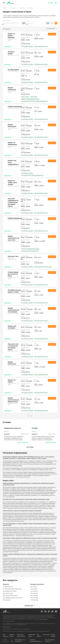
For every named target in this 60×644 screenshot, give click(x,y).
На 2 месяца (34, 589)
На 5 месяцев (34, 596)
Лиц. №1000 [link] (16, 55)
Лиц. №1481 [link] (16, 186)
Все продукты (13, 8)
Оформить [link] (52, 34)
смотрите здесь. (44, 619)
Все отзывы (30, 447)
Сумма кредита (7, 21)
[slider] (14, 24)
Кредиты (22, 8)
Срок (28, 21)
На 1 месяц (34, 587)
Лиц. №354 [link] (18, 294)
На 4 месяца (34, 593)
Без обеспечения (8, 593)
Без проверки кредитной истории (12, 598)
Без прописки (7, 600)
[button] (4, 3)
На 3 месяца (34, 591)
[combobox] (51, 28)
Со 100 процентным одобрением (12, 589)
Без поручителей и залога (10, 596)
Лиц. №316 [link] (16, 242)
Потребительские (8, 587)
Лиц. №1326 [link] (17, 108)
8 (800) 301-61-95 (7, 627)
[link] (42, 611)
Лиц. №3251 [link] (16, 220)
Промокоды (46, 635)
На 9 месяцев (34, 600)
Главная (5, 8)
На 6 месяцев (34, 598)
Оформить (52, 125)
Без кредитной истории (10, 591)
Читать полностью (23, 442)
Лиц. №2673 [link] (15, 71)
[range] (14, 23)
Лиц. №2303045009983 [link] (12, 259)
